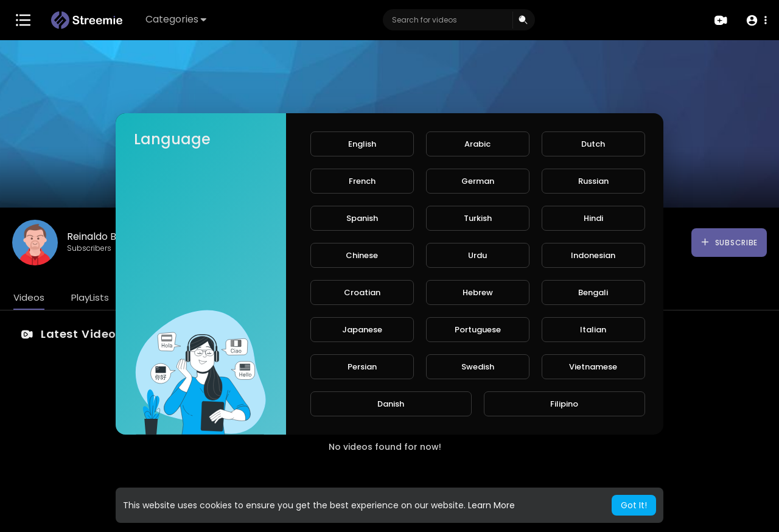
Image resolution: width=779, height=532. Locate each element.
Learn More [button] (491, 505)
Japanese (362, 330)
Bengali (593, 292)
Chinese (362, 255)
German (478, 181)
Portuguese (478, 330)
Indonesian (593, 255)
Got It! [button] (634, 505)
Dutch (593, 144)
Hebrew (478, 292)
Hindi (593, 218)
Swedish (478, 367)
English (362, 144)
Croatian (362, 292)
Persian (362, 367)
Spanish (362, 218)
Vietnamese (593, 367)
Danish (391, 404)
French (362, 181)
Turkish (478, 218)
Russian (593, 181)
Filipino (564, 404)
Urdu (477, 255)
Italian (593, 330)
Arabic (477, 144)
